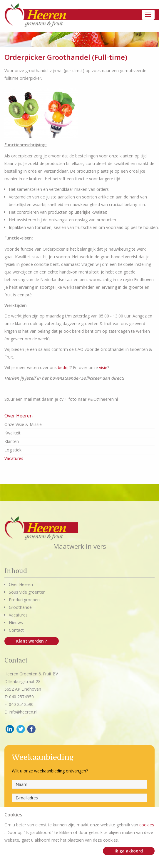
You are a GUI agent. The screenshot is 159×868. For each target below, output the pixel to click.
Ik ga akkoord (129, 851)
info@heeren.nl (23, 712)
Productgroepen (24, 600)
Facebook (32, 729)
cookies (147, 825)
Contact (16, 630)
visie (103, 367)
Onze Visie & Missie (23, 424)
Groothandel (21, 607)
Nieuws (16, 622)
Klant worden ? (32, 641)
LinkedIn (10, 729)
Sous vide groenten (27, 592)
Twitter (21, 729)
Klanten (12, 441)
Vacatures (14, 458)
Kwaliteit (12, 433)
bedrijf (64, 367)
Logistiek (13, 450)
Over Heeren (21, 584)
